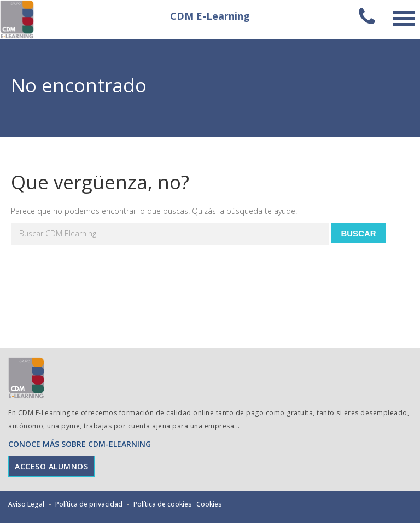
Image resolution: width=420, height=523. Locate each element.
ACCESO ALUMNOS (51, 466)
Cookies (209, 504)
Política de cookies (163, 504)
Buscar (358, 233)
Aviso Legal (26, 504)
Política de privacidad (89, 504)
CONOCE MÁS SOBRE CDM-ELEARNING (80, 444)
